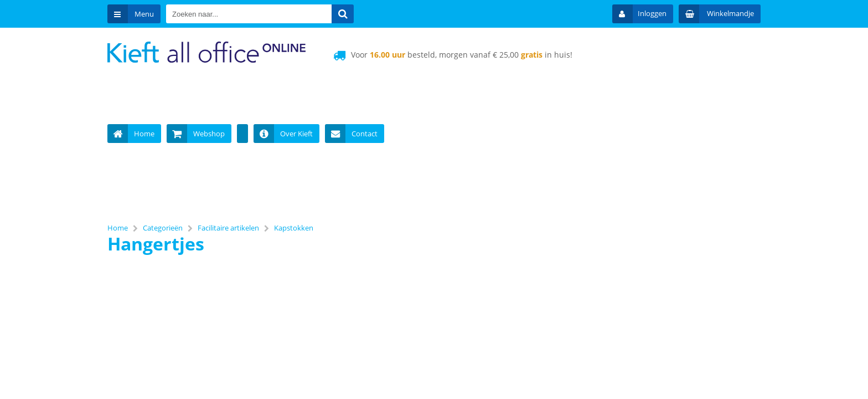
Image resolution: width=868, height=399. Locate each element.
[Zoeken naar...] (343, 14)
